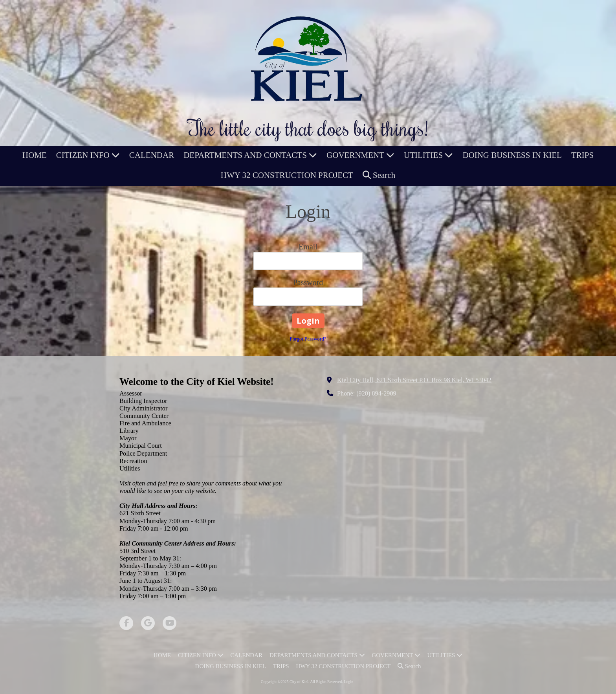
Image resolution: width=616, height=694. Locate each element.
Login (348, 682)
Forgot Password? (308, 339)
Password (308, 282)
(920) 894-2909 (376, 394)
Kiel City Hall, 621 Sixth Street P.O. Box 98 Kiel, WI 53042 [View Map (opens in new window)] (414, 380)
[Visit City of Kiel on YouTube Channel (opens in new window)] (170, 623)
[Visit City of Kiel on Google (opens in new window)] (148, 623)
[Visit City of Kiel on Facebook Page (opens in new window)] (126, 623)
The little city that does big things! (308, 128)
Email (308, 247)
